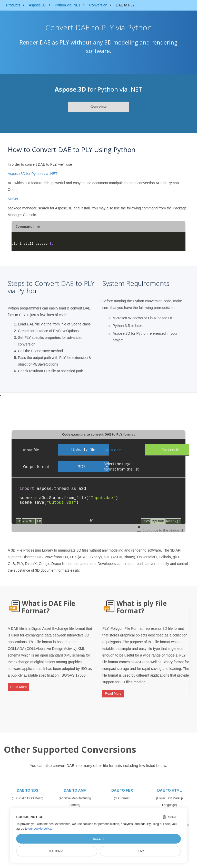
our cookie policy (40, 829)
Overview (98, 107)
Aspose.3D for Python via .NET (33, 174)
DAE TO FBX (122, 786)
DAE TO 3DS (27, 786)
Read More (18, 685)
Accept (98, 839)
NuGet (13, 199)
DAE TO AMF (75, 786)
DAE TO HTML (169, 786)
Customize (57, 851)
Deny (140, 851)
